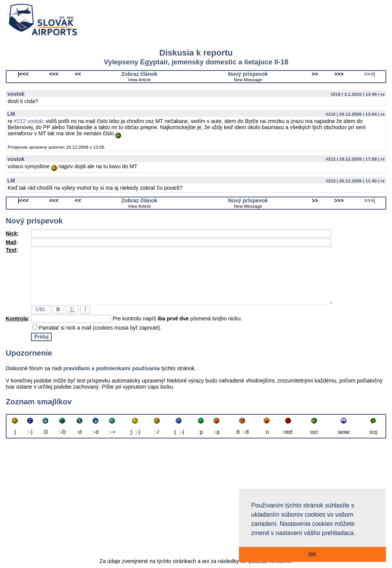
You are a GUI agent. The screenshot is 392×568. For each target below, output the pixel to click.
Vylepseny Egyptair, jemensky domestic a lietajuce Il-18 (196, 62)
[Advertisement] (196, 499)
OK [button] (312, 554)
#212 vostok (28, 121)
